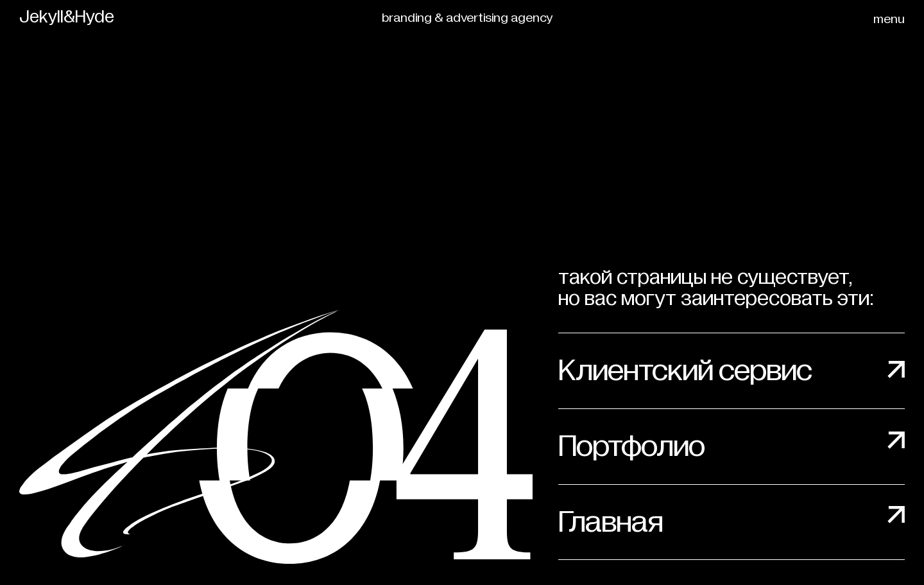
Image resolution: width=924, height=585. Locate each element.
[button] (892, 19)
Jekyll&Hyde (67, 17)
